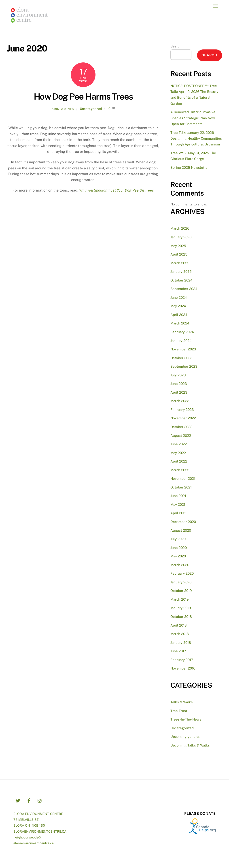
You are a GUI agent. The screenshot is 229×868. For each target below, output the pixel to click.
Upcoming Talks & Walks (190, 745)
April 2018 (179, 625)
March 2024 (180, 323)
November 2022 (183, 418)
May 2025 (178, 246)
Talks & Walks (182, 702)
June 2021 (178, 496)
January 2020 (181, 582)
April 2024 (179, 315)
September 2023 (184, 366)
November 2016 (183, 668)
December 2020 (183, 522)
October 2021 (181, 487)
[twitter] (18, 800)
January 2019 (181, 608)
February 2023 (182, 410)
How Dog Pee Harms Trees (83, 97)
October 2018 (181, 617)
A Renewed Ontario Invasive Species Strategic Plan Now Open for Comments (193, 118)
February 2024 (182, 332)
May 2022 (178, 453)
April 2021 (178, 513)
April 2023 (179, 392)
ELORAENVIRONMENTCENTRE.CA (40, 831)
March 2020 (180, 565)
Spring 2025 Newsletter (190, 167)
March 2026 (180, 228)
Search (176, 46)
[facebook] (29, 800)
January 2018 (181, 643)
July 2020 (178, 539)
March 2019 (179, 599)
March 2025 (180, 263)
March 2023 (180, 401)
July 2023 (178, 375)
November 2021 (183, 479)
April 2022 (179, 461)
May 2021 (178, 504)
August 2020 (181, 530)
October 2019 (181, 591)
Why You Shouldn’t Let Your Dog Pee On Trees (117, 190)
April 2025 (179, 254)
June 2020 (179, 548)
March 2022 (180, 470)
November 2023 (183, 349)
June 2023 (179, 384)
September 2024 (184, 289)
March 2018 (180, 634)
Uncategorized (91, 109)
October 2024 (181, 280)
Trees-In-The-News (186, 719)
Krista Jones (63, 109)
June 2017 (178, 651)
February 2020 (182, 573)
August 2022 (181, 436)
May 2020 (178, 556)
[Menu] (215, 6)
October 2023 (181, 358)
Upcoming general (185, 737)
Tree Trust (179, 711)
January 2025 (181, 272)
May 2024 (178, 306)
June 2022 (179, 444)
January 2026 (181, 237)
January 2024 (181, 341)
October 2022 (181, 427)
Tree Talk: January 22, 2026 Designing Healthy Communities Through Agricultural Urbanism (196, 139)
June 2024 (179, 298)
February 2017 (182, 660)
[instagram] (40, 800)
